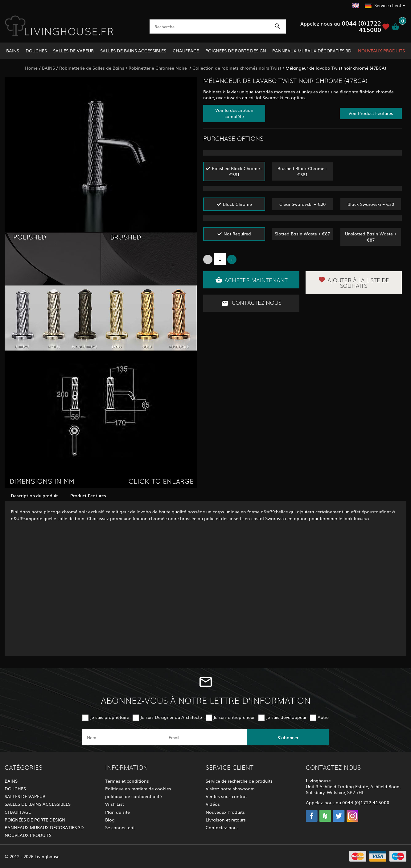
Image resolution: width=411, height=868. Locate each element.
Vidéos (213, 804)
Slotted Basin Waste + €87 (302, 234)
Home (31, 68)
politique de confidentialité (134, 796)
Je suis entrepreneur (234, 717)
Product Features (88, 495)
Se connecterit (120, 827)
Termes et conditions (127, 781)
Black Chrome (237, 204)
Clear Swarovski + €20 (302, 204)
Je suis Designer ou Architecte (171, 717)
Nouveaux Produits (225, 812)
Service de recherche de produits (239, 781)
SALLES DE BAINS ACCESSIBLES (133, 51)
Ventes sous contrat (226, 796)
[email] (205, 737)
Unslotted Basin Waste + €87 (371, 236)
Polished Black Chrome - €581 (237, 171)
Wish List (115, 804)
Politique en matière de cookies (138, 789)
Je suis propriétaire (110, 717)
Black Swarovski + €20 (371, 204)
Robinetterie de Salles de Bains (92, 68)
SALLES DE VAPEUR (73, 51)
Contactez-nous (251, 303)
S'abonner (288, 737)
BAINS (13, 51)
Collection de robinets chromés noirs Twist (237, 68)
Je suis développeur (286, 717)
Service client (388, 5)
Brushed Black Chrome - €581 (302, 171)
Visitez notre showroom (230, 789)
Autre (323, 717)
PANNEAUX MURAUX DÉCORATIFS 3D (312, 51)
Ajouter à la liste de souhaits (354, 283)
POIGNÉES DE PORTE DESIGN (236, 51)
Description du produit (34, 495)
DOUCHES (36, 51)
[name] (123, 737)
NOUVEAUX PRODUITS (381, 51)
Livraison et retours (226, 820)
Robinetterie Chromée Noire (158, 68)
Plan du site (117, 812)
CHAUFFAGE (186, 51)
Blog (110, 820)
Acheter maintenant (251, 280)
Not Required (237, 234)
